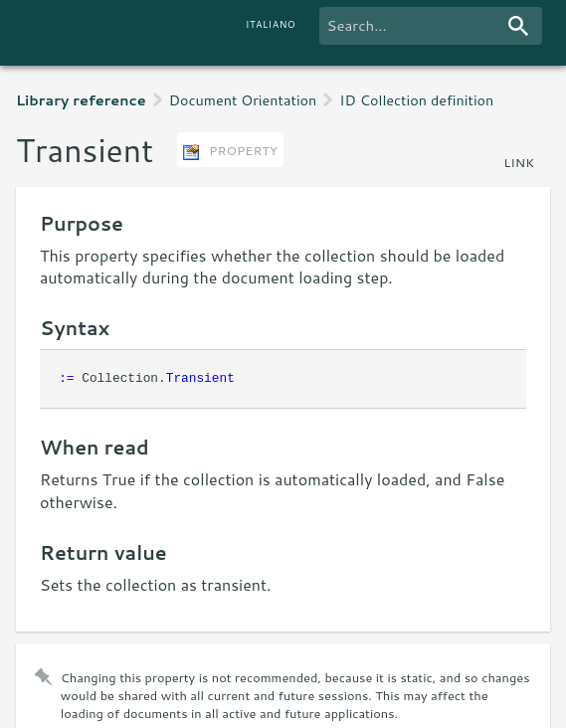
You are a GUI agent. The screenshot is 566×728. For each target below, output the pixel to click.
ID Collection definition (416, 100)
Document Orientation (243, 100)
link (519, 162)
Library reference (81, 100)
